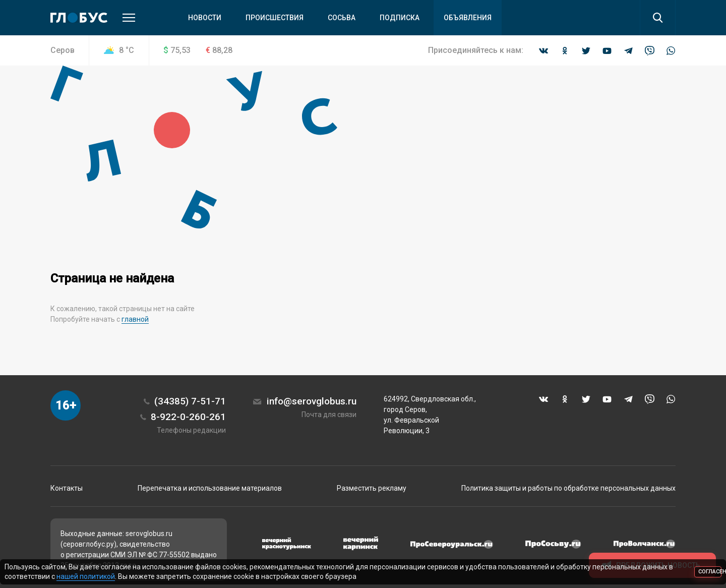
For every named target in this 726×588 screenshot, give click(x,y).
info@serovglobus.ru (312, 401)
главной (135, 319)
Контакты (67, 488)
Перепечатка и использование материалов (210, 488)
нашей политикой (86, 576)
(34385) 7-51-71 (190, 401)
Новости (205, 18)
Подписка (400, 18)
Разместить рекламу (372, 488)
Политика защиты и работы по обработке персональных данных (568, 488)
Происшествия (275, 18)
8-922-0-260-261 (188, 417)
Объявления (468, 18)
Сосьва (342, 18)
